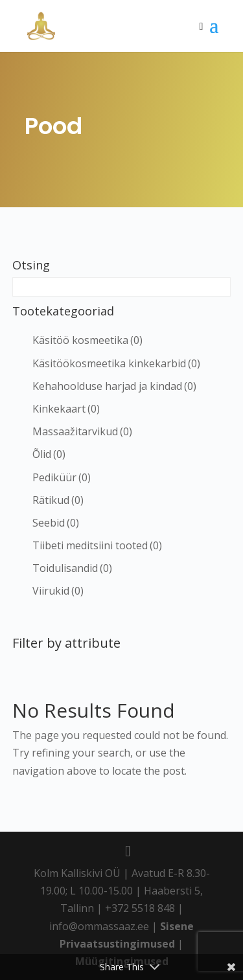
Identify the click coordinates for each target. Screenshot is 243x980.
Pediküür (62, 477)
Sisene (177, 926)
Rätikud (58, 500)
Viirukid (58, 591)
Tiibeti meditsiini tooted (97, 545)
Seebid (56, 523)
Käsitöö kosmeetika (87, 340)
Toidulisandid (72, 568)
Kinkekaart (66, 409)
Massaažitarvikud (82, 431)
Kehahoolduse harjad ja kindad (114, 386)
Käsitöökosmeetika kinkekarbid (116, 363)
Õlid (49, 454)
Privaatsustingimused (117, 944)
